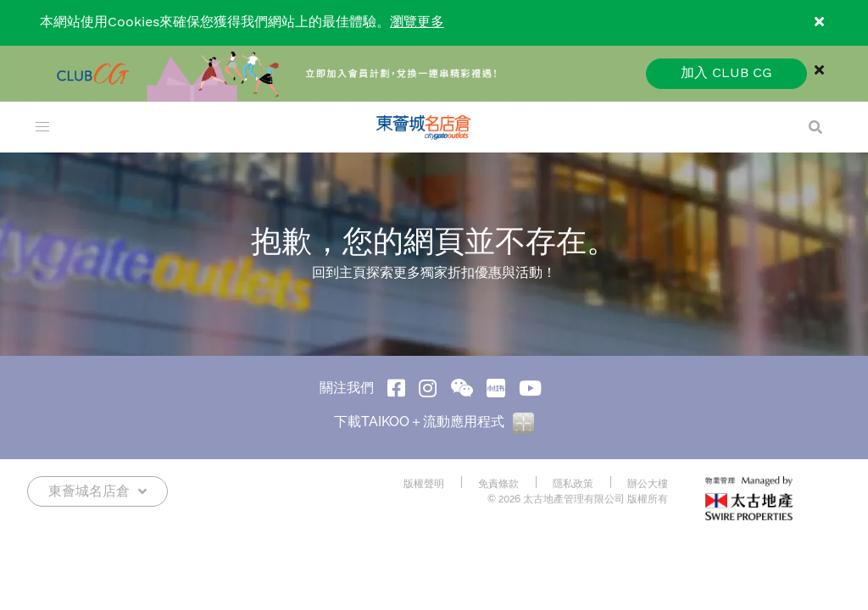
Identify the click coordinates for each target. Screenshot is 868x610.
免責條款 (498, 484)
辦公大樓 (648, 484)
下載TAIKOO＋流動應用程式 (434, 421)
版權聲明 (424, 484)
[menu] (42, 127)
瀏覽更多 (417, 22)
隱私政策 (573, 484)
